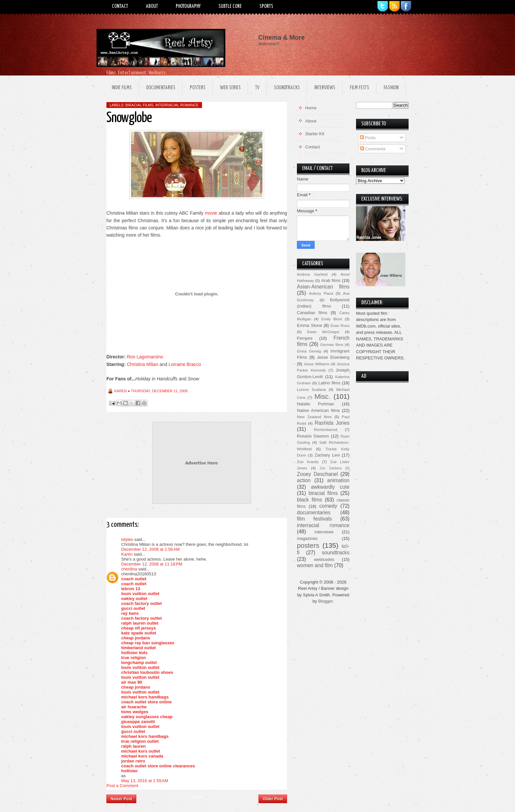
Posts (368, 138)
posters (308, 545)
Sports (266, 6)
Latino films (329, 383)
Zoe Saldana (331, 468)
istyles (127, 539)
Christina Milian (143, 364)
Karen (127, 554)
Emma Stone (309, 325)
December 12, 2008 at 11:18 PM (152, 564)
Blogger (325, 601)
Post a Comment (122, 786)
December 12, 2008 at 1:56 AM (150, 549)
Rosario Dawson (313, 436)
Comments (373, 149)
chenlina (129, 569)
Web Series (230, 88)
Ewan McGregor (323, 332)
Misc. (322, 396)
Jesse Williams (316, 364)
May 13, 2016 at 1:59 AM (145, 781)
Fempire (305, 338)
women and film (315, 565)
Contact (120, 6)
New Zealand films (314, 417)
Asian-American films (323, 287)
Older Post (273, 799)
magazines (307, 538)
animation (338, 480)
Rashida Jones (332, 423)
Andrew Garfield (312, 274)
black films (310, 500)
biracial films (139, 105)
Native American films (318, 410)
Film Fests (359, 88)
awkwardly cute (330, 487)
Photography (188, 6)
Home (197, 797)
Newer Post (121, 799)
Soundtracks (287, 88)
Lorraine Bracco (185, 364)
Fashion (391, 88)
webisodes (324, 559)
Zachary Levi (327, 455)
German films (332, 344)
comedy (328, 506)
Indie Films (122, 88)
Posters (198, 88)
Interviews (325, 88)
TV (257, 88)
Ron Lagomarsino (145, 357)
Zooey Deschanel (317, 474)
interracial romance (177, 105)
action (304, 480)
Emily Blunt (332, 319)
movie (211, 213)
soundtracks (336, 553)
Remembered (326, 429)
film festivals (314, 519)
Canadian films (312, 313)
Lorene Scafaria (311, 389)
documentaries (314, 513)
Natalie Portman (315, 404)
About (152, 6)
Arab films (331, 280)
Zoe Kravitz (308, 462)
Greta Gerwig (309, 351)
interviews (324, 532)
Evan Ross (340, 325)
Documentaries (161, 88)
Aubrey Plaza (321, 293)
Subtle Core (230, 6)
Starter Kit (315, 134)
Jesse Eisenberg (333, 357)
